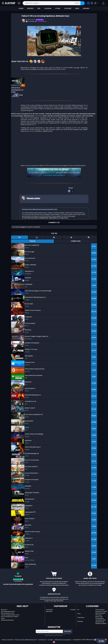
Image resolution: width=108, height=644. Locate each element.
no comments (42, 21)
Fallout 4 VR (15, 85)
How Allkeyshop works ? (8, 611)
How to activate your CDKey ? (10, 617)
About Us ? (4, 610)
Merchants (49, 611)
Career (51, 640)
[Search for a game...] (54, 3)
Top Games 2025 (100, 620)
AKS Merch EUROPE (101, 624)
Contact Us (42, 640)
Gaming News (40, 20)
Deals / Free (99, 617)
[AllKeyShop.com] (9, 3)
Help (101, 641)
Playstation (81, 617)
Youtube (73, 610)
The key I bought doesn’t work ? (10, 615)
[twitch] (95, 640)
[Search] (83, 3)
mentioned (39, 116)
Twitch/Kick (49, 610)
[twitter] (72, 191)
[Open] (19, 3)
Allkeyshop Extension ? (8, 620)
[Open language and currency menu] (93, 3)
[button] (103, 3)
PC (78, 610)
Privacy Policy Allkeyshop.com (26, 640)
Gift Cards (99, 615)
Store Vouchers (100, 610)
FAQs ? (3, 618)
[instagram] (54, 642)
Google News (63, 218)
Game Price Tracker (101, 611)
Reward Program (100, 613)
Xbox (79, 614)
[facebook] (69, 191)
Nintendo (80, 621)
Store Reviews (99, 618)
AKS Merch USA (100, 622)
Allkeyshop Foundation (63, 640)
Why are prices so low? (8, 613)
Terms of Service (7, 640)
